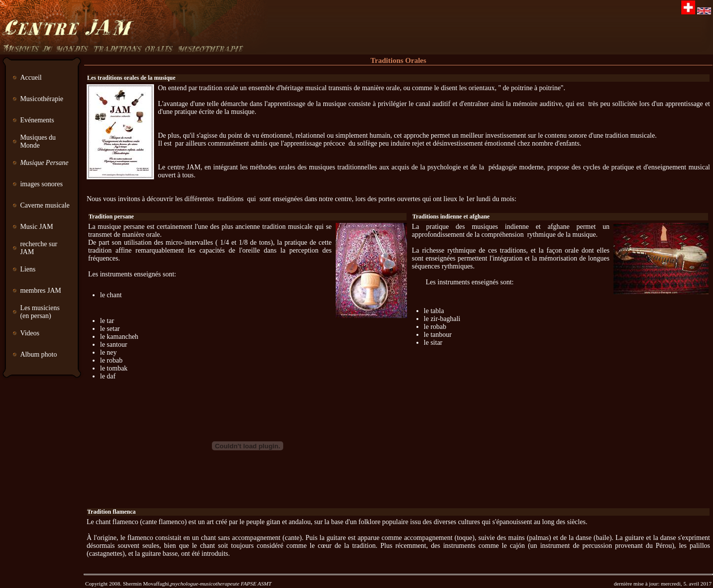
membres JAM (42, 291)
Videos (30, 333)
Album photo (39, 354)
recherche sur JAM (39, 248)
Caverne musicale (45, 205)
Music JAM (37, 227)
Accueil (31, 78)
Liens (28, 269)
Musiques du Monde (38, 141)
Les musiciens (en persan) (40, 312)
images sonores (42, 184)
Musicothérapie (42, 99)
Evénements (37, 120)
